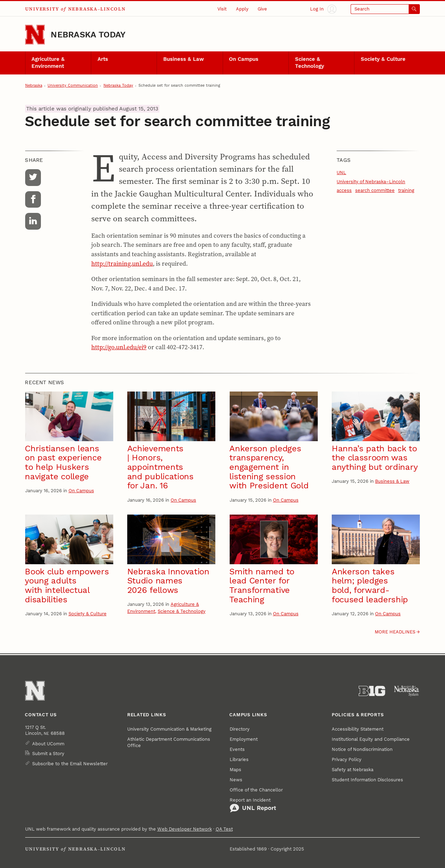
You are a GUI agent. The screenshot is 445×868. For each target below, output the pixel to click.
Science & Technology (310, 63)
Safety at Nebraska (353, 770)
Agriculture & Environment (48, 63)
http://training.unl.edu (122, 264)
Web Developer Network (185, 829)
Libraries (239, 759)
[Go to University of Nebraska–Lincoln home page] (35, 35)
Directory (240, 729)
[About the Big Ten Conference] (372, 691)
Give (262, 9)
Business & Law (184, 59)
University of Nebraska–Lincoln (371, 182)
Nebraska (34, 85)
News (236, 780)
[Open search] (385, 9)
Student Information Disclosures (367, 780)
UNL (341, 173)
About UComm (48, 744)
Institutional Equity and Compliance (371, 739)
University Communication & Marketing (169, 729)
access (344, 190)
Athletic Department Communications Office (169, 742)
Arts (103, 59)
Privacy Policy (347, 759)
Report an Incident (253, 805)
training (406, 190)
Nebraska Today (88, 35)
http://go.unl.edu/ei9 (119, 347)
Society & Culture (383, 59)
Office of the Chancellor (256, 790)
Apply (242, 9)
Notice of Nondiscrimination (362, 749)
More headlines (395, 632)
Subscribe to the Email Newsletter (70, 764)
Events (237, 749)
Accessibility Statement (358, 729)
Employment (244, 739)
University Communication (73, 85)
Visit (222, 9)
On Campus (244, 59)
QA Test (224, 829)
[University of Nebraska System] (407, 691)
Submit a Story (48, 754)
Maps (235, 770)
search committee (375, 190)
